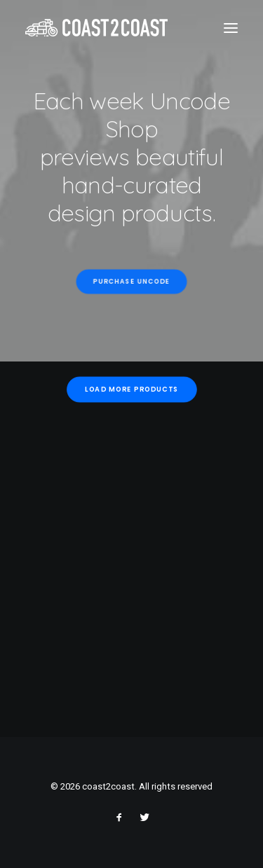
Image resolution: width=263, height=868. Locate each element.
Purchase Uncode (131, 281)
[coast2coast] (96, 28)
